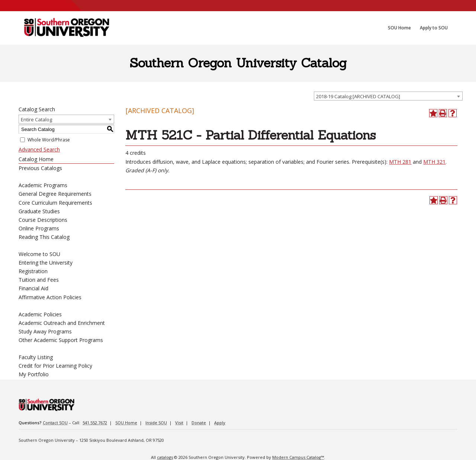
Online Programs (39, 228)
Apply (220, 423)
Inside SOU (156, 423)
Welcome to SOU (39, 254)
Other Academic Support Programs (61, 340)
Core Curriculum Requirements (55, 203)
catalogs (165, 457)
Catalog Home (36, 159)
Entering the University (46, 263)
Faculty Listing (36, 357)
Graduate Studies (39, 211)
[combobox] (388, 96)
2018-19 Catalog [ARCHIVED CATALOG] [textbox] (358, 96)
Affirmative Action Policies (50, 297)
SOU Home (126, 423)
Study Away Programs (45, 331)
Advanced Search (39, 149)
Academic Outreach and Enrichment (62, 323)
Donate (199, 423)
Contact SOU (55, 423)
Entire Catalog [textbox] (36, 119)
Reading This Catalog (44, 237)
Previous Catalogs (40, 168)
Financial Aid (33, 288)
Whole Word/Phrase (49, 140)
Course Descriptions (43, 220)
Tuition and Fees (39, 280)
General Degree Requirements (55, 194)
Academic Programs (43, 185)
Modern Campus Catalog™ (298, 457)
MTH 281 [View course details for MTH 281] (400, 162)
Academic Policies (40, 314)
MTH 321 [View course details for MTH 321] (434, 162)
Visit (179, 423)
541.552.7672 (95, 423)
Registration (33, 271)
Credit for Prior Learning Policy (55, 366)
